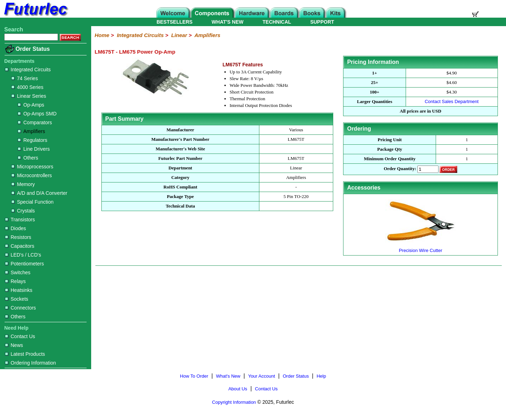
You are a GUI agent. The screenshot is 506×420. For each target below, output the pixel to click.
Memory (23, 184)
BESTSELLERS (175, 22)
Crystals (23, 211)
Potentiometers (24, 264)
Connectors (20, 308)
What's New (228, 376)
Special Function (33, 202)
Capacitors (20, 246)
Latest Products (25, 354)
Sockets (17, 299)
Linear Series (29, 96)
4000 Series (27, 87)
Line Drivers (34, 149)
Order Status (33, 49)
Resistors (18, 237)
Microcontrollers (32, 175)
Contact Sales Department (452, 101)
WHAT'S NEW (228, 22)
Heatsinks (19, 290)
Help (321, 376)
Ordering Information (30, 363)
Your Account (261, 376)
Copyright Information (234, 402)
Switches (18, 272)
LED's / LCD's (23, 255)
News (14, 345)
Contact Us (20, 336)
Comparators (35, 122)
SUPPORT (322, 22)
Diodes (16, 228)
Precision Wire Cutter (420, 248)
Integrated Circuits (28, 70)
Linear (179, 35)
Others (28, 158)
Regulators (33, 140)
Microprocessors (32, 167)
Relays (15, 281)
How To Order (194, 376)
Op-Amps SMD (37, 114)
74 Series (25, 78)
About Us (238, 389)
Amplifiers (31, 131)
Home (102, 35)
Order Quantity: (400, 169)
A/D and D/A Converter (39, 193)
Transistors (20, 220)
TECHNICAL (277, 22)
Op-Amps (31, 105)
